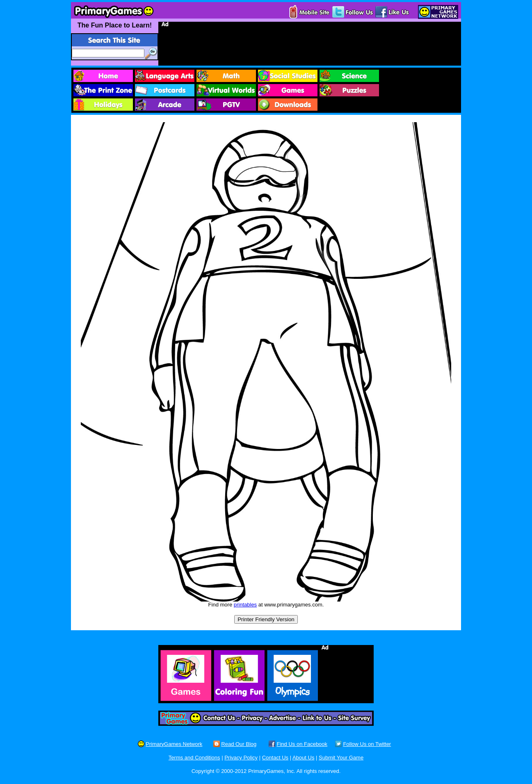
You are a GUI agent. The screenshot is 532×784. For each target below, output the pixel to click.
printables (245, 605)
